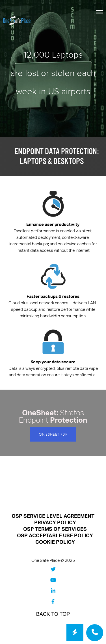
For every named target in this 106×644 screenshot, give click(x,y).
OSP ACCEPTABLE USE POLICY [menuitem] (55, 536)
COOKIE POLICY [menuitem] (55, 542)
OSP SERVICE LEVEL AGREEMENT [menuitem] (53, 516)
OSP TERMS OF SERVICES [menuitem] (55, 529)
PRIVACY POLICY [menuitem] (55, 523)
